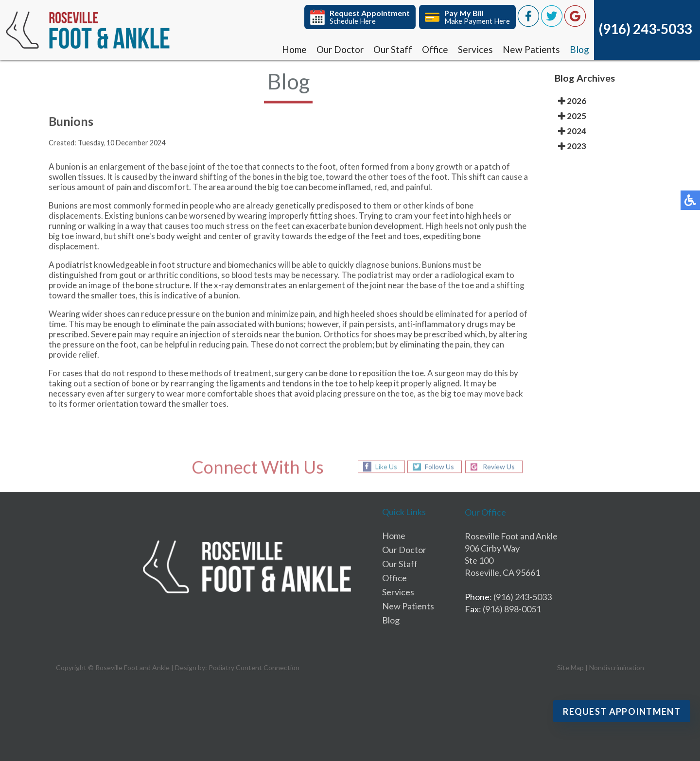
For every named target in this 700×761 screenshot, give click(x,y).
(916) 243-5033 (645, 29)
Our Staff (393, 49)
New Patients (531, 49)
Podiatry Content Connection (254, 667)
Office (435, 49)
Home (294, 49)
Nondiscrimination (617, 667)
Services (475, 49)
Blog (579, 49)
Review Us (499, 467)
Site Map (570, 667)
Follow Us (439, 467)
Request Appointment (622, 711)
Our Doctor (340, 49)
